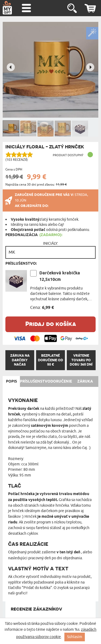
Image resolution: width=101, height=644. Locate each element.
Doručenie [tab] (61, 381)
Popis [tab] (11, 381)
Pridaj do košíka (51, 324)
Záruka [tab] (85, 381)
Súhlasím (75, 637)
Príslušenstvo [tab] (35, 381)
